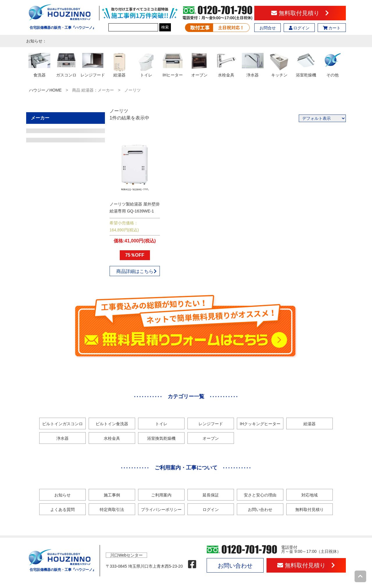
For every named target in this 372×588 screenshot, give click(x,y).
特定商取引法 (112, 510)
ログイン (299, 28)
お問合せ (268, 28)
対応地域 (310, 495)
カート (332, 28)
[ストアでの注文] (322, 118)
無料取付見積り (300, 13)
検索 (165, 27)
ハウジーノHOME (45, 90)
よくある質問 (62, 510)
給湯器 (310, 424)
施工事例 (112, 495)
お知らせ (62, 495)
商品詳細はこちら (137, 271)
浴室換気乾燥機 (161, 438)
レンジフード (211, 424)
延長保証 (211, 495)
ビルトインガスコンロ (62, 424)
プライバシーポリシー (161, 510)
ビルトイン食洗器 (112, 424)
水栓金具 (112, 438)
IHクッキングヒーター (260, 424)
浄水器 (62, 438)
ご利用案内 (161, 495)
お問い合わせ (260, 510)
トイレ (161, 424)
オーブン (211, 438)
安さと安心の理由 (260, 495)
